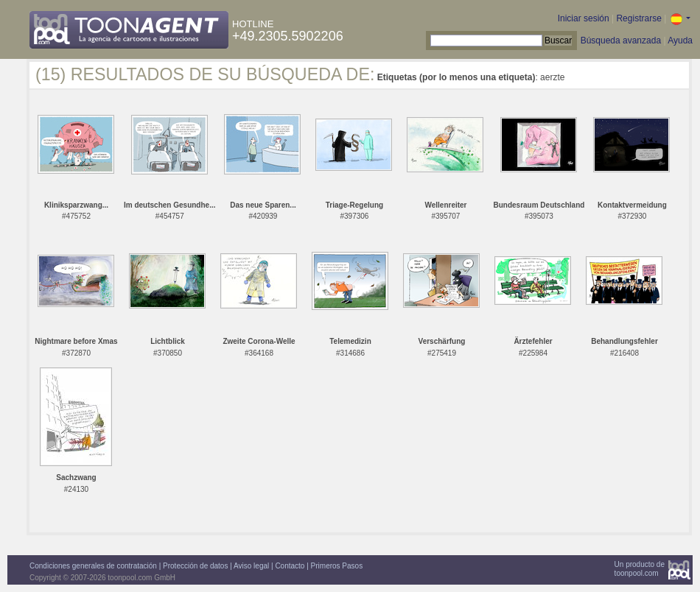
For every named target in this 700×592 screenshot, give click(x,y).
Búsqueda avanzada (621, 40)
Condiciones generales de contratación (93, 566)
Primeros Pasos (337, 566)
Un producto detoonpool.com (640, 569)
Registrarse (638, 18)
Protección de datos (195, 566)
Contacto (290, 566)
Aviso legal (251, 566)
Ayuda (680, 40)
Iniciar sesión (584, 18)
